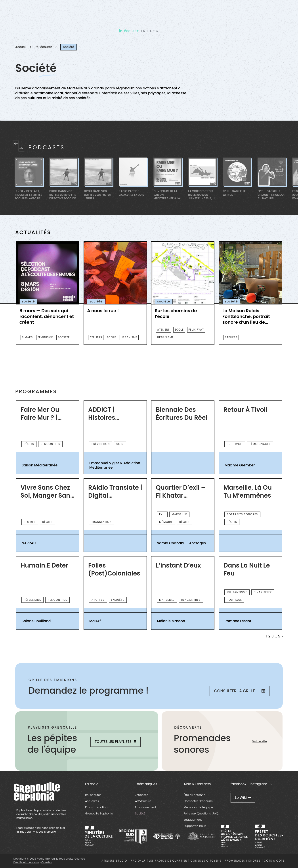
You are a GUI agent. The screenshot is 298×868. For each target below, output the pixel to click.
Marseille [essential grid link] (179, 514)
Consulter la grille (240, 691)
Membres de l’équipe (198, 807)
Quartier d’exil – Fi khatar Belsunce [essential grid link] (181, 492)
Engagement (193, 820)
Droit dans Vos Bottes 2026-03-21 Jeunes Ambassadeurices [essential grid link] (97, 195)
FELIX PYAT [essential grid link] (196, 330)
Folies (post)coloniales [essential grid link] (114, 570)
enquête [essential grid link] (118, 600)
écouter (129, 31)
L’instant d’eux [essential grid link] (178, 566)
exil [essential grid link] (162, 514)
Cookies (47, 862)
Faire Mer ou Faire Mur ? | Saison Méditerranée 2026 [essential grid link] (41, 414)
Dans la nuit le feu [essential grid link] (247, 570)
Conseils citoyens (206, 861)
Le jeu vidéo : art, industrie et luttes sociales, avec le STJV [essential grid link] (28, 195)
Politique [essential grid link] (234, 600)
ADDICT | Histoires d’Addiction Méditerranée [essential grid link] (109, 414)
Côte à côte (274, 861)
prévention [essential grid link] (101, 444)
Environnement (146, 807)
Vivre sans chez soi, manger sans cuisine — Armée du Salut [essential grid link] (47, 492)
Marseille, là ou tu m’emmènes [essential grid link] (248, 492)
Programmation (96, 807)
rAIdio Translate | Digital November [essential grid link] (115, 492)
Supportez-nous (195, 826)
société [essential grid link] (64, 337)
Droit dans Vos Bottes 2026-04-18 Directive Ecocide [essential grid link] (63, 195)
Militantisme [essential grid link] (237, 592)
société (28, 301)
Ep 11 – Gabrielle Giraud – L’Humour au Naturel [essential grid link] (271, 195)
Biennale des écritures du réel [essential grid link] (182, 414)
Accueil (21, 47)
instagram (259, 784)
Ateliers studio (114, 861)
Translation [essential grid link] (102, 522)
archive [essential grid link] (98, 600)
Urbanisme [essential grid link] (129, 337)
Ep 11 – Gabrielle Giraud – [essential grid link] (234, 193)
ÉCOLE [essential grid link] (112, 337)
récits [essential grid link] (29, 444)
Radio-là (138, 861)
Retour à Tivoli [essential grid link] (245, 410)
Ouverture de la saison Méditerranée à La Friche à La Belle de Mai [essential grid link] (167, 195)
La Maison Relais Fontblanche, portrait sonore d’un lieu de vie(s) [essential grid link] (246, 316)
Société (140, 813)
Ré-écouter (43, 47)
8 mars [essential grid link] (27, 337)
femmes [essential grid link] (30, 522)
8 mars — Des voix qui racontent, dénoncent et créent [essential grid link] (47, 316)
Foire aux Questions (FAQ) (202, 813)
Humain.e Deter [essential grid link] (44, 566)
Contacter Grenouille (198, 801)
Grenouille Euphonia (99, 813)
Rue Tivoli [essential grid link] (235, 444)
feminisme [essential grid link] (45, 337)
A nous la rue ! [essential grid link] (103, 311)
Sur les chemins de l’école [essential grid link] (176, 314)
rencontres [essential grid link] (50, 444)
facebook (238, 784)
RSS (274, 784)
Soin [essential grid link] (120, 444)
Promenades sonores (243, 861)
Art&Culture (143, 801)
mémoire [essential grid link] (166, 522)
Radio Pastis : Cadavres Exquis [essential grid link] (131, 193)
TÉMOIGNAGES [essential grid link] (260, 444)
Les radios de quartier (168, 861)
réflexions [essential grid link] (32, 600)
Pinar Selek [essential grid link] (263, 592)
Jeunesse (142, 795)
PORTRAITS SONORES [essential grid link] (242, 514)
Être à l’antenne (195, 795)
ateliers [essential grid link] (96, 337)
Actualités (92, 801)
